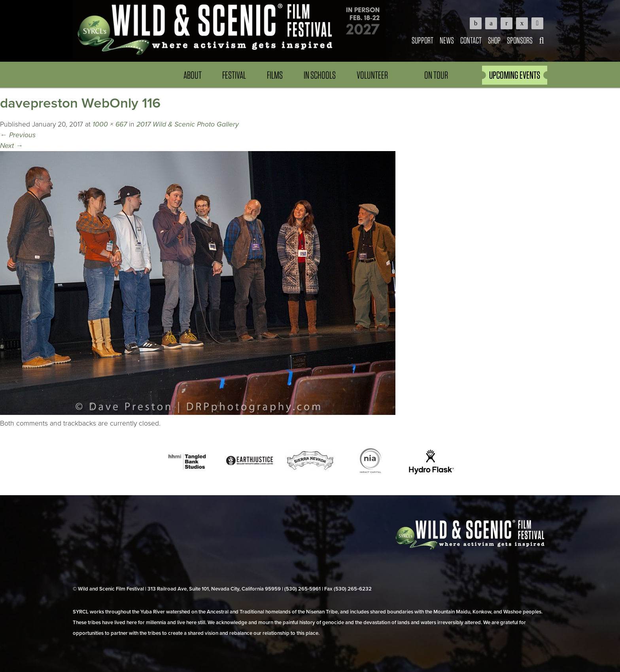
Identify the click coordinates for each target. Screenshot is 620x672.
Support (422, 40)
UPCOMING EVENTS (515, 75)
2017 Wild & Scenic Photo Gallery (188, 124)
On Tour (436, 75)
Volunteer (372, 75)
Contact (471, 40)
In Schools (320, 75)
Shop (494, 40)
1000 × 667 (110, 124)
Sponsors (520, 40)
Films (275, 75)
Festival (234, 75)
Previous (18, 135)
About (193, 75)
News (447, 40)
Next (11, 146)
